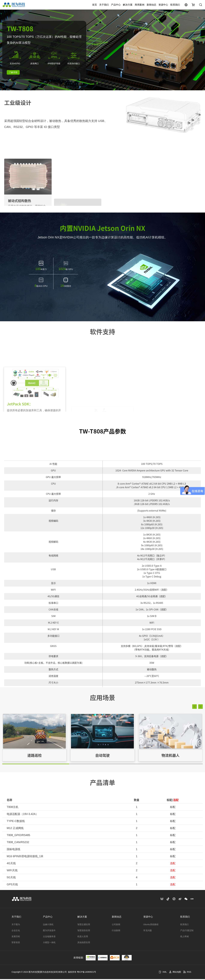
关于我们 (104, 5)
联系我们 (175, 5)
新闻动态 (151, 5)
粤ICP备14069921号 (87, 973)
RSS (187, 973)
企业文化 (16, 931)
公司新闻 (116, 925)
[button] (194, 749)
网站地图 (175, 973)
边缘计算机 (48, 925)
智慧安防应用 (84, 931)
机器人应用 (83, 937)
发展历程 (16, 937)
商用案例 (140, 5)
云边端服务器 (49, 937)
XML (163, 973)
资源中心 (163, 5)
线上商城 (184, 937)
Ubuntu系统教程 (151, 925)
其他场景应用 (84, 943)
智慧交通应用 (84, 925)
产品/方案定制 (187, 931)
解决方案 (128, 5)
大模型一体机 (49, 943)
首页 (95, 5)
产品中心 (116, 5)
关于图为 (16, 925)
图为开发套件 (49, 931)
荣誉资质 (16, 943)
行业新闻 (116, 931)
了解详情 (13, 73)
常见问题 (148, 931)
